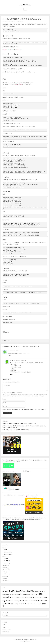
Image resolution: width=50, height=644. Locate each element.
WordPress (5, 565)
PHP (3, 557)
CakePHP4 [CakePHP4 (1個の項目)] (25, 591)
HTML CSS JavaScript (8, 340)
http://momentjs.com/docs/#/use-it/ (12, 50)
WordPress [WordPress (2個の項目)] (41, 601)
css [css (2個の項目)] (44, 591)
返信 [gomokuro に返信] (12, 374)
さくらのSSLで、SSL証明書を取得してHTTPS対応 (14, 505)
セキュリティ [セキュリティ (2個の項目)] (14, 604)
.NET (3, 548)
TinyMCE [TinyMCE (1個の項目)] (14, 601)
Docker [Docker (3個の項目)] (20, 594)
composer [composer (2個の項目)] (40, 591)
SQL (5, 572)
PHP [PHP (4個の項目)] (33, 597)
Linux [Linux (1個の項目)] (21, 598)
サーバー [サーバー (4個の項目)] (6, 604)
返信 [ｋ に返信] (10, 356)
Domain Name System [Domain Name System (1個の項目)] (26, 595)
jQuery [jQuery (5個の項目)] (11, 597)
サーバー (5, 568)
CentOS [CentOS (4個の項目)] (30, 591)
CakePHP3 (6, 561)
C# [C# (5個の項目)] (14, 591)
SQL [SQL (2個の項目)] (46, 598)
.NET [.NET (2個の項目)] (4, 591)
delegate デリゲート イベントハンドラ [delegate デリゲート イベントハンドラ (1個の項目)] (9, 595)
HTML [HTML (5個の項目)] (40, 594)
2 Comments (20, 21)
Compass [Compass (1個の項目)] (36, 591)
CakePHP (6, 558)
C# (5, 550)
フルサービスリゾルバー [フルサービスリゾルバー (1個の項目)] (31, 604)
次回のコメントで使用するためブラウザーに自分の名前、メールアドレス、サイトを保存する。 (26, 410)
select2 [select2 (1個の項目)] (43, 598)
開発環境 (5, 581)
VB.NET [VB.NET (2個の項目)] (25, 601)
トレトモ (8, 465)
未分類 (4, 579)
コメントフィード (7, 629)
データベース (6, 570)
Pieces (22, 641)
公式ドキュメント (20, 84)
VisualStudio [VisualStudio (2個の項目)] (34, 601)
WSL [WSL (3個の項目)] (46, 601)
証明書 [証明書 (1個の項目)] (41, 604)
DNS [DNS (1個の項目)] (17, 595)
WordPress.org (6, 632)
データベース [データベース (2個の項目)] (22, 604)
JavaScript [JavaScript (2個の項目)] (5, 598)
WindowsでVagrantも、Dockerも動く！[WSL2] (13, 430)
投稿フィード (6, 627)
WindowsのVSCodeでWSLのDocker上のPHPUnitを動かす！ (15, 424)
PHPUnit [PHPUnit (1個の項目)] (36, 598)
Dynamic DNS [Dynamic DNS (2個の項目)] (34, 594)
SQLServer (6, 574)
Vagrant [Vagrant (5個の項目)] (19, 600)
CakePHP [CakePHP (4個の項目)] (19, 591)
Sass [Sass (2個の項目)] (41, 598)
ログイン (5, 625)
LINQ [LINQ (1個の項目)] (19, 598)
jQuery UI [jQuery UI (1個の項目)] (16, 598)
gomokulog (25, 4)
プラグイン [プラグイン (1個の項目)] (38, 604)
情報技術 (5, 576)
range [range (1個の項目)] (38, 598)
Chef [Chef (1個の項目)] (34, 591)
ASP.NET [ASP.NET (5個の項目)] (9, 591)
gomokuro (14, 21)
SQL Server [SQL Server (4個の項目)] (7, 601)
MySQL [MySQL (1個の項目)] (23, 598)
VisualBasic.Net (7, 552)
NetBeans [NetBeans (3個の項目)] (28, 597)
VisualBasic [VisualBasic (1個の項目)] (29, 601)
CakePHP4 (6, 563)
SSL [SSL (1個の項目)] (12, 601)
